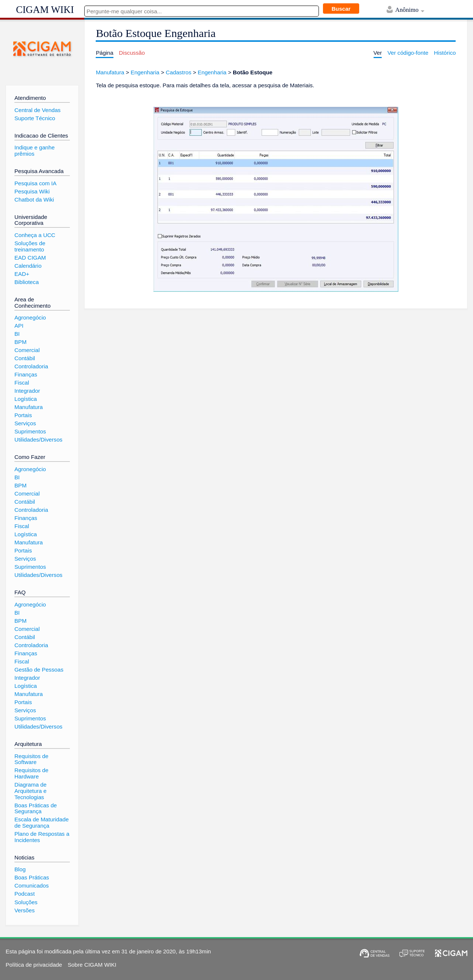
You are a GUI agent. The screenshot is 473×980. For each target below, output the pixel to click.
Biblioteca (27, 282)
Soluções (26, 902)
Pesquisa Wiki (32, 191)
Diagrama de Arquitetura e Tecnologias (30, 791)
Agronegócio (30, 317)
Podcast (25, 894)
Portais (23, 415)
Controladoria (31, 366)
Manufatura (110, 72)
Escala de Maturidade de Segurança (42, 822)
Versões (25, 910)
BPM (21, 342)
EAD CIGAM (30, 258)
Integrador (27, 391)
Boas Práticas (32, 877)
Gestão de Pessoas (39, 670)
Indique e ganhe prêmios (35, 151)
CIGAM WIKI (45, 10)
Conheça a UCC (35, 235)
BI (17, 334)
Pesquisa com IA (35, 183)
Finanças (26, 374)
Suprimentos (30, 431)
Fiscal (22, 383)
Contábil (25, 358)
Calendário (28, 266)
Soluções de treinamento (30, 246)
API (19, 326)
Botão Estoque (253, 72)
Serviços (25, 423)
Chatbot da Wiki (34, 200)
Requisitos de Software (31, 759)
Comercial (27, 350)
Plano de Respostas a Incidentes (42, 837)
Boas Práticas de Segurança (36, 808)
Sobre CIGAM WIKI (92, 965)
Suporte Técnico (35, 118)
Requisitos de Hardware (31, 773)
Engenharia (145, 72)
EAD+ (22, 274)
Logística (26, 399)
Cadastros (179, 72)
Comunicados (32, 886)
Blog (20, 869)
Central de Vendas (38, 110)
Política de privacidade (34, 965)
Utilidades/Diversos (38, 440)
